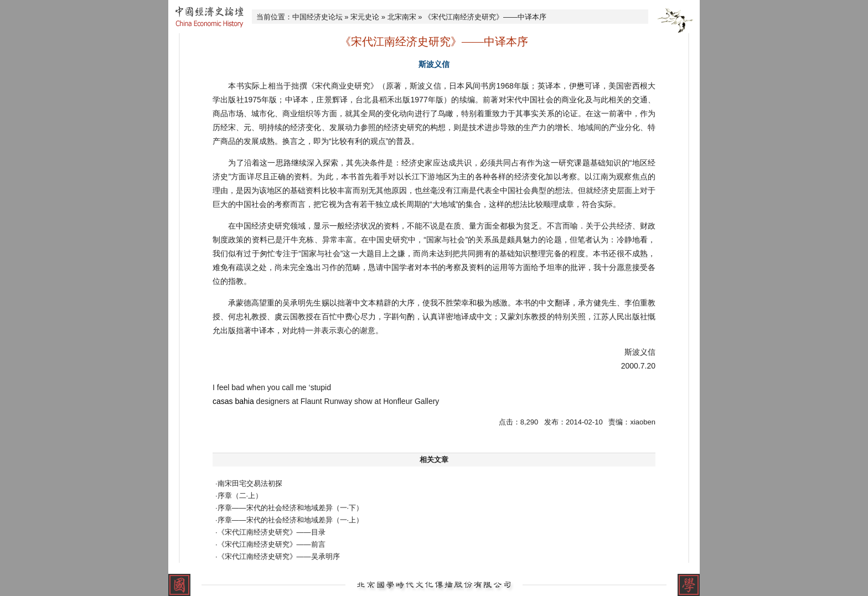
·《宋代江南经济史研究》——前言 (270, 544)
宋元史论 (365, 17)
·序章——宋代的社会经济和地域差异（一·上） (289, 520)
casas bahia (233, 401)
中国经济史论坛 (317, 17)
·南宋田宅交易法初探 (249, 483)
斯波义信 (434, 64)
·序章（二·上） (239, 496)
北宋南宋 (402, 17)
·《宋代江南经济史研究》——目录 (270, 532)
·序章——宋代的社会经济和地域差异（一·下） (289, 508)
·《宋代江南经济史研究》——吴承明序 (278, 556)
